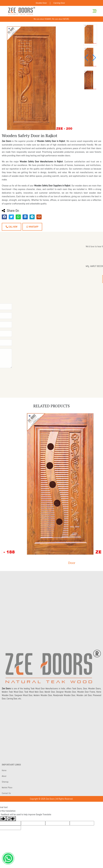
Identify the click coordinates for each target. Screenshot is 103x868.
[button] (94, 58)
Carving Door (59, 3)
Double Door (41, 3)
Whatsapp (32, 227)
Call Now (12, 227)
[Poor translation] (11, 819)
